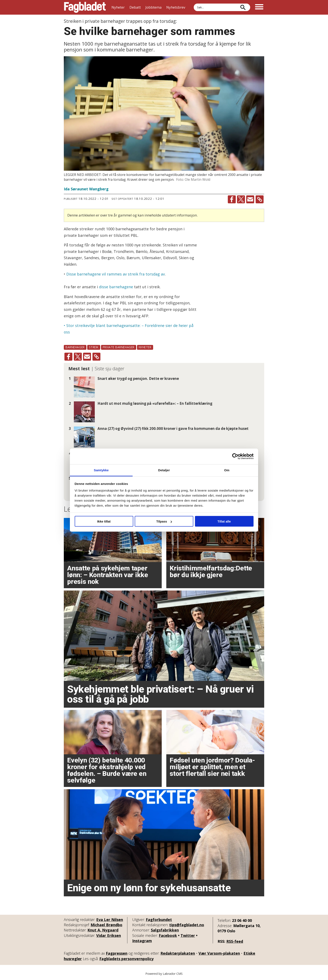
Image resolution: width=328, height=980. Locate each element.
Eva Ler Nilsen (110, 920)
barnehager (75, 347)
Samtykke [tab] (101, 470)
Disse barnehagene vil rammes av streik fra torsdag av (116, 274)
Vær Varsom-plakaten (219, 953)
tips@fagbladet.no (187, 925)
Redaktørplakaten (178, 953)
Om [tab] (227, 470)
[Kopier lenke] (260, 199)
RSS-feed (235, 941)
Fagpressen (117, 953)
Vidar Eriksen (109, 935)
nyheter (145, 347)
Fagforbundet (159, 920)
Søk (194, 3)
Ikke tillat (104, 521)
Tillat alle (224, 521)
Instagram (142, 941)
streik (94, 347)
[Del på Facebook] (232, 199)
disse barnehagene (116, 287)
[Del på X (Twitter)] (241, 199)
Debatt (135, 7)
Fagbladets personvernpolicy (126, 959)
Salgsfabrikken (165, 930)
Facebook (168, 935)
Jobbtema (154, 7)
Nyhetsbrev (176, 7)
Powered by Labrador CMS (164, 974)
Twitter (188, 935)
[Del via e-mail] (250, 199)
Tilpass (164, 521)
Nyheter (118, 7)
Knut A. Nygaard (103, 930)
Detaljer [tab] (164, 470)
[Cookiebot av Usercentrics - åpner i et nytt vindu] (235, 456)
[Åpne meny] (259, 7)
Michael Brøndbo (106, 925)
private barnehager (119, 347)
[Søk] (243, 7)
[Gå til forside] (85, 7)
